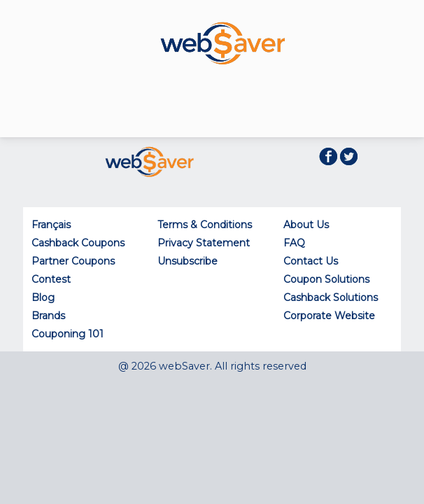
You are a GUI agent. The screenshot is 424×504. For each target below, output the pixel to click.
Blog (43, 297)
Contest (51, 279)
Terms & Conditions (205, 225)
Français (51, 225)
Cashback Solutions (331, 297)
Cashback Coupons (78, 243)
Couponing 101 (68, 334)
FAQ (294, 243)
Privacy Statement (204, 243)
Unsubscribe (188, 261)
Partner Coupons (73, 261)
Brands (48, 316)
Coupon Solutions (326, 279)
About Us (306, 225)
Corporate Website (329, 316)
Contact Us (311, 261)
